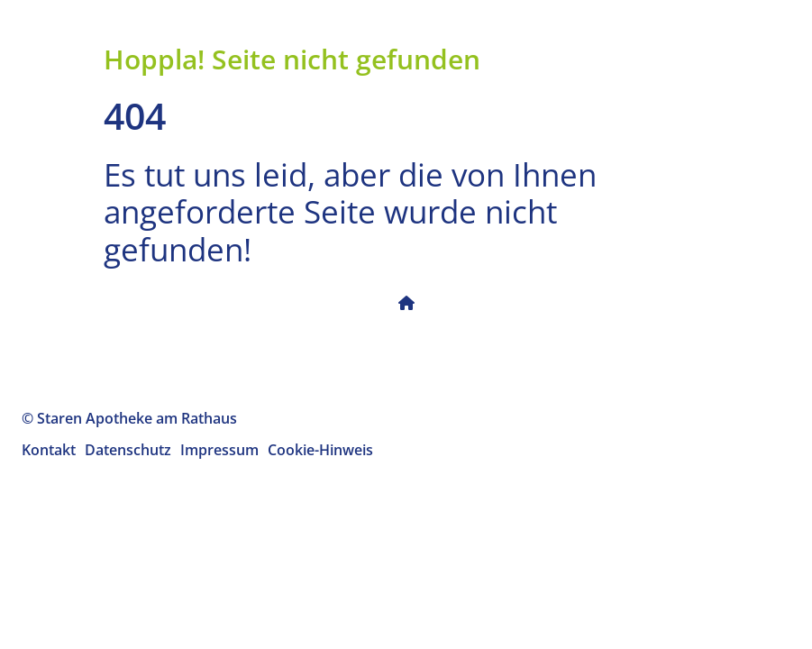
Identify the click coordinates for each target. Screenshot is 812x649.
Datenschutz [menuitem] (128, 450)
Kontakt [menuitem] (49, 450)
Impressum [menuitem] (219, 450)
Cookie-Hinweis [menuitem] (320, 450)
